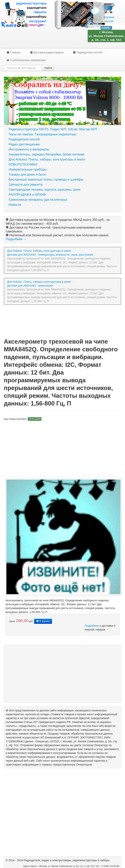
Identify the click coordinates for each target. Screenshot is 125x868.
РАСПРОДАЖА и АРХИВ (27, 195)
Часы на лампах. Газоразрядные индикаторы (43, 134)
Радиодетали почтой (88, 52)
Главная (14, 52)
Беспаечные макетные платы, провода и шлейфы (46, 180)
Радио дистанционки (24, 144)
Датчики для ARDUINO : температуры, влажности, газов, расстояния (50, 255)
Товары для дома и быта (27, 175)
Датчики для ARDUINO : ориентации (30, 286)
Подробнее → (16, 239)
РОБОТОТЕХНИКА (23, 164)
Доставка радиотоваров (47, 52)
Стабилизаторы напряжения (26, 60)
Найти (48, 68)
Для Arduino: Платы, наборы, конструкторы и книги (47, 159)
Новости (15, 205)
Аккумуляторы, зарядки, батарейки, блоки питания (47, 154)
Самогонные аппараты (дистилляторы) (38, 200)
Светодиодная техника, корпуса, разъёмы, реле (45, 190)
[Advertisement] (62, 321)
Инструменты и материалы (29, 149)
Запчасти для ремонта (26, 185)
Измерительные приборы (28, 169)
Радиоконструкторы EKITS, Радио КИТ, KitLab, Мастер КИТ (53, 129)
